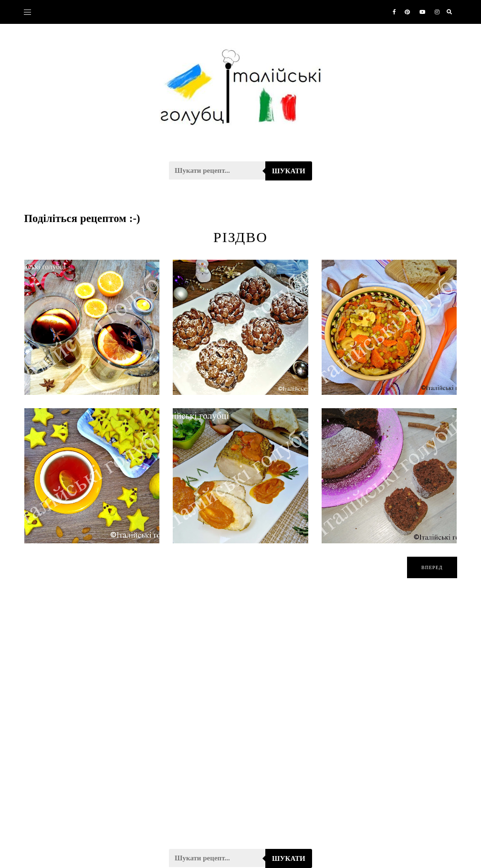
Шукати (289, 171)
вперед (432, 567)
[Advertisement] (240, 720)
